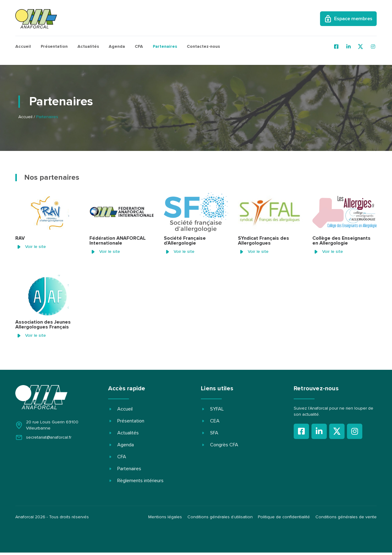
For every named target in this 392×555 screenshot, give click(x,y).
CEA (215, 421)
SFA (214, 433)
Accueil (23, 47)
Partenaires (165, 47)
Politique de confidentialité (283, 518)
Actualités (88, 47)
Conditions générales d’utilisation (219, 518)
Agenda (117, 47)
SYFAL (217, 409)
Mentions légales (163, 518)
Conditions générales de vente (346, 518)
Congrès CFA (224, 445)
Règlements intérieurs (140, 481)
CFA (139, 47)
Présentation (54, 47)
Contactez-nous (203, 47)
